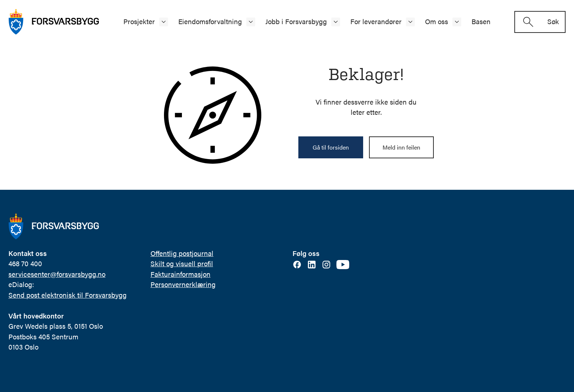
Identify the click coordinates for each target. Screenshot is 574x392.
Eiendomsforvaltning (210, 21)
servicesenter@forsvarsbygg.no (57, 274)
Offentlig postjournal (182, 253)
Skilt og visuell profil (182, 263)
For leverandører (376, 21)
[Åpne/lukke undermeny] (164, 22)
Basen (481, 21)
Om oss (437, 21)
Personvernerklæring (183, 284)
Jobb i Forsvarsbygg (296, 21)
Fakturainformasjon (180, 274)
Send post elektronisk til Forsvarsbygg (68, 295)
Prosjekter (139, 21)
